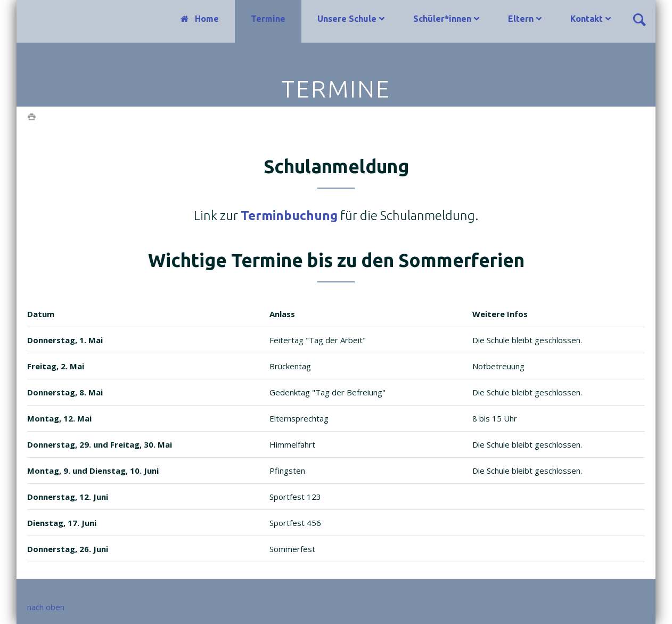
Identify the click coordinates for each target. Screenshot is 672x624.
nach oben (46, 607)
